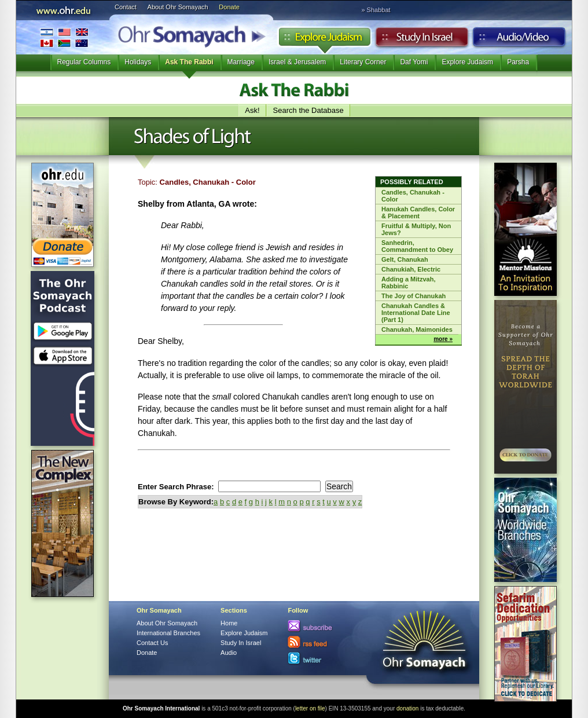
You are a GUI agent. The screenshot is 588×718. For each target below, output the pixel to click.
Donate (229, 7)
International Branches (64, 37)
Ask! (252, 110)
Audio (519, 40)
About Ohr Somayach (178, 7)
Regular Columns (84, 62)
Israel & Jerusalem (297, 62)
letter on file (310, 708)
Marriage (241, 62)
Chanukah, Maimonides (417, 329)
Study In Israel (241, 643)
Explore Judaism (324, 40)
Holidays (138, 62)
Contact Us (152, 643)
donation (407, 708)
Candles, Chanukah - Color (413, 196)
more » (443, 339)
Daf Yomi (414, 62)
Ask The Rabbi (189, 62)
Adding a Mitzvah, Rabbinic (409, 283)
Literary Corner (363, 62)
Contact (126, 7)
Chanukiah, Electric (411, 269)
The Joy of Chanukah (414, 296)
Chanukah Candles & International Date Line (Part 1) (416, 313)
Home (229, 623)
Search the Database (308, 110)
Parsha (518, 62)
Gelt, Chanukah (405, 259)
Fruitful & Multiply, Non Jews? (416, 229)
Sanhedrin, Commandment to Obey (417, 246)
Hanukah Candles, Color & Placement (418, 213)
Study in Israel (422, 40)
